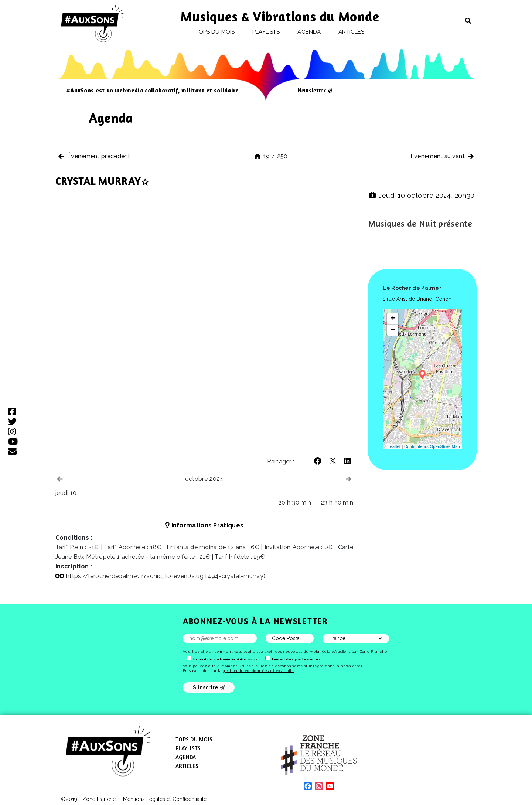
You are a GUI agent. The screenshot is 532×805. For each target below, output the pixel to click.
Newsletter (312, 90)
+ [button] (393, 319)
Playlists (266, 32)
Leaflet (394, 446)
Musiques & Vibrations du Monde (280, 16)
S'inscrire (209, 687)
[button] (318, 461)
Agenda (309, 32)
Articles (351, 32)
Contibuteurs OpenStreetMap (432, 446)
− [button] (393, 330)
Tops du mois (215, 32)
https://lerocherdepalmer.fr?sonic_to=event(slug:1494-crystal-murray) (166, 576)
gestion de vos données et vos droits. (258, 671)
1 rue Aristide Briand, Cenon (417, 299)
